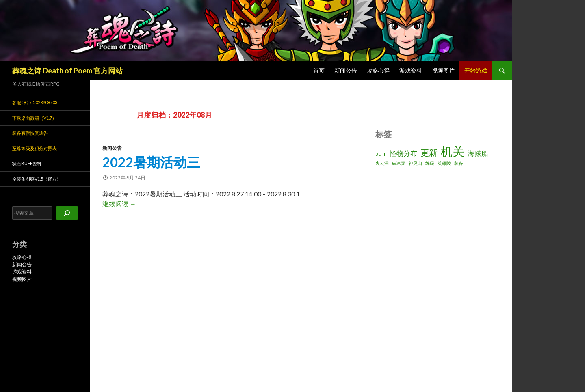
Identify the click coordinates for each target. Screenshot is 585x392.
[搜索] (67, 213)
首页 (319, 70)
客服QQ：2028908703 (35, 102)
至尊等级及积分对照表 (35, 148)
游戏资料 (411, 70)
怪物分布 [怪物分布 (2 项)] (403, 153)
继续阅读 (119, 204)
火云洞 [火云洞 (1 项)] (382, 163)
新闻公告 (346, 70)
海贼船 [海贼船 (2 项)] (478, 153)
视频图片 (443, 70)
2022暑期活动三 (151, 162)
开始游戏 (476, 70)
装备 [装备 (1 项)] (459, 163)
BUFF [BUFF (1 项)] (381, 154)
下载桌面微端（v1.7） (34, 118)
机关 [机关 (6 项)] (453, 151)
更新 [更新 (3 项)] (429, 152)
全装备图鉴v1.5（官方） (37, 179)
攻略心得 (378, 70)
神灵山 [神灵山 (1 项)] (415, 163)
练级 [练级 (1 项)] (430, 163)
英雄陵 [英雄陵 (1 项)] (444, 163)
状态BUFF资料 (27, 163)
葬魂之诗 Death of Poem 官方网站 (67, 71)
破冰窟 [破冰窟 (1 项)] (399, 163)
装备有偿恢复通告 (30, 133)
